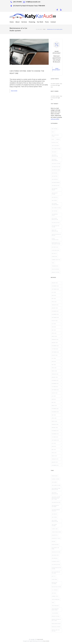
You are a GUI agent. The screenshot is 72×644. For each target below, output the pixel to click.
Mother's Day (55, 247)
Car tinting (54, 211)
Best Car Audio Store (55, 136)
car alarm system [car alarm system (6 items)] (56, 485)
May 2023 (57, 330)
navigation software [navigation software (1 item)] (54, 583)
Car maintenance (56, 182)
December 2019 (57, 431)
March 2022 (57, 371)
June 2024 (57, 295)
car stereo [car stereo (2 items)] (54, 517)
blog (53, 139)
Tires (53, 263)
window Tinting (56, 272)
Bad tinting (55, 129)
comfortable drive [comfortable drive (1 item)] (56, 532)
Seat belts (54, 253)
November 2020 (57, 412)
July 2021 (57, 396)
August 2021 (57, 393)
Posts (47, 22)
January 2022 (57, 377)
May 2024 (57, 299)
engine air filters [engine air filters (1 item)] (56, 552)
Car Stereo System (56, 208)
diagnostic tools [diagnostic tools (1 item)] (56, 538)
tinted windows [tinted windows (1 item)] (56, 599)
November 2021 (57, 384)
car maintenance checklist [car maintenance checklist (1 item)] (56, 510)
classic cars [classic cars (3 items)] (55, 529)
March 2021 (57, 406)
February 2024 (57, 305)
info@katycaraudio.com (33, 2)
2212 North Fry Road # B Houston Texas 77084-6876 (29, 6)
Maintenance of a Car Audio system (56, 243)
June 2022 (57, 361)
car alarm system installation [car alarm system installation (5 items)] (56, 489)
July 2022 (57, 358)
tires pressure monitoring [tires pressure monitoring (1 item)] (55, 609)
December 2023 (57, 311)
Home (12, 22)
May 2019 (57, 450)
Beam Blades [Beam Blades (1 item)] (55, 476)
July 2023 (57, 324)
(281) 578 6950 (17, 2)
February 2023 (57, 339)
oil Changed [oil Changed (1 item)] (55, 590)
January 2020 (57, 428)
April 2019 (57, 453)
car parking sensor (55, 189)
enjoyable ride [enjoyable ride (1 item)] (55, 555)
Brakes (58, 139)
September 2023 (57, 317)
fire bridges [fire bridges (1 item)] (55, 558)
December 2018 (57, 465)
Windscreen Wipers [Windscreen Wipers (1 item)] (56, 624)
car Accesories (55, 146)
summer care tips (56, 260)
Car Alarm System (56, 149)
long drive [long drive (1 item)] (54, 579)
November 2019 (57, 434)
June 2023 (57, 327)
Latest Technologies (55, 239)
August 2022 (57, 355)
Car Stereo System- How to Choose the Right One (56, 85)
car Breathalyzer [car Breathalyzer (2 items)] (56, 502)
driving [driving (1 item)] (54, 541)
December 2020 (57, 409)
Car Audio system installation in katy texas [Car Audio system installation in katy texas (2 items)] (56, 498)
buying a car (55, 142)
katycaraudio (40, 639)
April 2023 (57, 333)
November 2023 (57, 314)
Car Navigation (55, 186)
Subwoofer (54, 257)
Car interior (55, 179)
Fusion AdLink (46, 641)
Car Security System (55, 194)
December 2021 (57, 380)
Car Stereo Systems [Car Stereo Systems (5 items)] (54, 525)
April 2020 (57, 418)
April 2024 (57, 302)
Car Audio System (56, 164)
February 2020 (57, 424)
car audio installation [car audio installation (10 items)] (55, 493)
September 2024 (57, 289)
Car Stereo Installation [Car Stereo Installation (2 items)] (55, 521)
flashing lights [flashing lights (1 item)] (56, 561)
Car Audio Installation (55, 156)
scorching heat (56, 250)
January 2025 (57, 283)
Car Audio (54, 152)
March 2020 (57, 421)
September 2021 (57, 390)
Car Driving (54, 173)
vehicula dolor (55, 119)
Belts (53, 132)
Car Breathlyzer (56, 170)
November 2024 (57, 286)
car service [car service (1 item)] (54, 514)
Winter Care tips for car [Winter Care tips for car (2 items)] (56, 630)
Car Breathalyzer (56, 167)
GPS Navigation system (55, 226)
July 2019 (57, 443)
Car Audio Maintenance (55, 160)
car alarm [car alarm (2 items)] (54, 482)
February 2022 (57, 374)
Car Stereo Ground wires (55, 204)
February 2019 (57, 459)
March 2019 (57, 456)
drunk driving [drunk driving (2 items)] (55, 545)
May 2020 (57, 415)
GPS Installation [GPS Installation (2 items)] (56, 565)
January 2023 (57, 343)
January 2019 (57, 462)
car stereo (54, 200)
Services (24, 22)
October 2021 (57, 387)
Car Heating (55, 176)
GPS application (56, 223)
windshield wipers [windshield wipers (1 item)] (56, 627)
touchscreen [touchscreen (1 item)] (55, 613)
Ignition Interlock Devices (56, 235)
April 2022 (57, 368)
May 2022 (57, 365)
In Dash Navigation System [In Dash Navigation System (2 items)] (56, 568)
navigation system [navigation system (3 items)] (56, 587)
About (18, 22)
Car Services (55, 197)
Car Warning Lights (55, 215)
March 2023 (57, 336)
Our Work (40, 22)
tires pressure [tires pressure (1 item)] (55, 606)
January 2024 (57, 308)
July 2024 (57, 292)
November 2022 (57, 346)
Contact (53, 22)
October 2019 (57, 437)
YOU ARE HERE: (39, 29)
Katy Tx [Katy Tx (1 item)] (53, 576)
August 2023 (57, 321)
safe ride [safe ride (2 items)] (54, 593)
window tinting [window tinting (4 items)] (56, 616)
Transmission (55, 266)
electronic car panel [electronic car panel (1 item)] (55, 548)
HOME (44, 29)
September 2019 (57, 440)
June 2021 (57, 399)
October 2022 (57, 349)
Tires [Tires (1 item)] (53, 603)
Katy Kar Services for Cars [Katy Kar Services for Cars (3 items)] (56, 573)
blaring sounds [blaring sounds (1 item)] (56, 479)
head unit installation (55, 231)
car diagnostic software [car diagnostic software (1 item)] (55, 506)
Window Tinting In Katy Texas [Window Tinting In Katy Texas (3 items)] (56, 620)
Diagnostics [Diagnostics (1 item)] (55, 535)
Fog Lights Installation (55, 219)
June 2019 (57, 446)
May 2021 (57, 402)
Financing (32, 22)
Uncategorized (55, 269)
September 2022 (57, 352)
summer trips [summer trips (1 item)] (55, 596)
